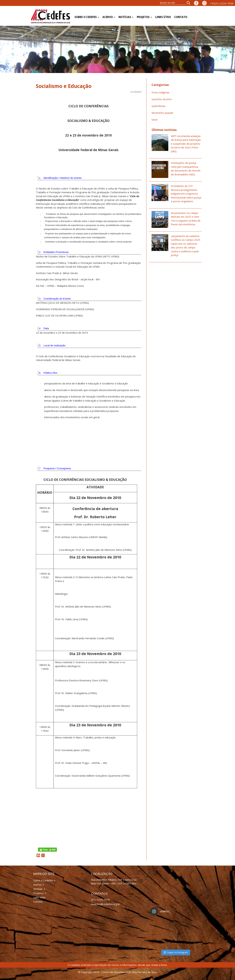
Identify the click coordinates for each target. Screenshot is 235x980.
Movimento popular (162, 113)
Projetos (144, 17)
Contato (181, 17)
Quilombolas (158, 106)
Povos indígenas (161, 92)
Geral (154, 120)
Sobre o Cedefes (87, 17)
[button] (189, 3)
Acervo (109, 17)
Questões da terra (162, 99)
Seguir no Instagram (176, 952)
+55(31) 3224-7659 (222, 3)
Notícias (126, 17)
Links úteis (163, 17)
